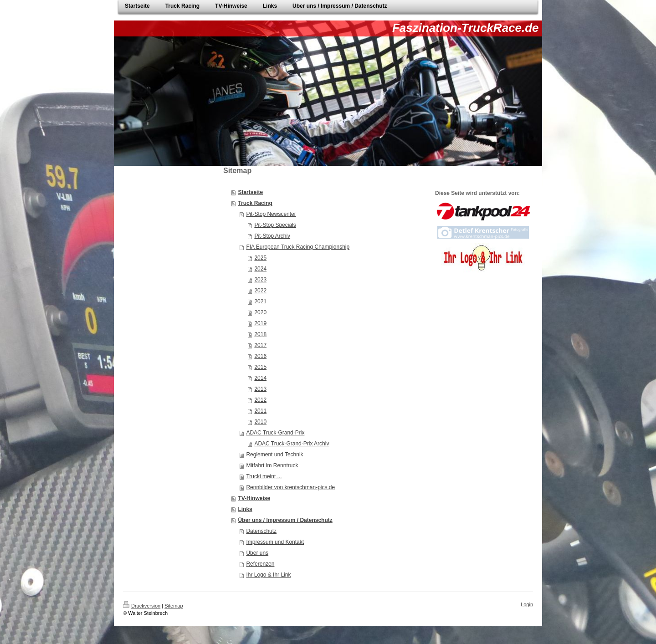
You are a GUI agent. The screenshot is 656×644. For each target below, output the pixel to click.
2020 (260, 312)
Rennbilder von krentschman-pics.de (290, 487)
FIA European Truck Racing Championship (298, 247)
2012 (260, 400)
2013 (260, 389)
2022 (260, 291)
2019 (260, 323)
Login (527, 604)
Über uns (257, 553)
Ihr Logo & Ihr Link (268, 575)
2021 (260, 302)
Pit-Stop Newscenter (271, 214)
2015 (260, 367)
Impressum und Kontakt (275, 542)
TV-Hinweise (254, 498)
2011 (260, 411)
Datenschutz (261, 531)
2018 (260, 334)
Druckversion (142, 606)
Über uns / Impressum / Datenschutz (285, 520)
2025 (260, 258)
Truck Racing (255, 203)
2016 (260, 356)
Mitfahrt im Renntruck (272, 465)
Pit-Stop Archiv (272, 236)
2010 (260, 422)
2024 (260, 269)
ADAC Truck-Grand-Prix (275, 433)
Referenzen (260, 564)
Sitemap (174, 606)
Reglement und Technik (274, 455)
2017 (260, 345)
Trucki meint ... (264, 476)
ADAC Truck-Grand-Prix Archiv (292, 444)
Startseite (250, 192)
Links (245, 509)
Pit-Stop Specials (275, 225)
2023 (260, 280)
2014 (260, 378)
